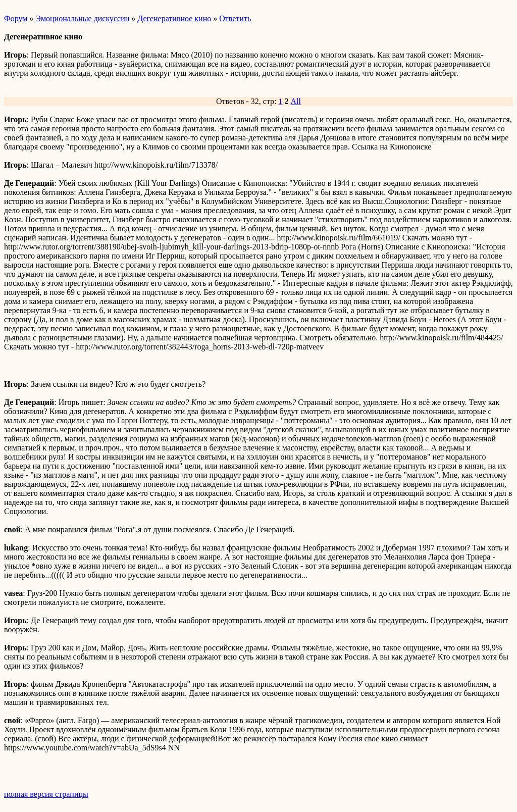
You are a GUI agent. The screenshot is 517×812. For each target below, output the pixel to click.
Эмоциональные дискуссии (82, 18)
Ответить (235, 18)
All (296, 101)
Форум (16, 18)
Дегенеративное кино (174, 18)
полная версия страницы (46, 794)
